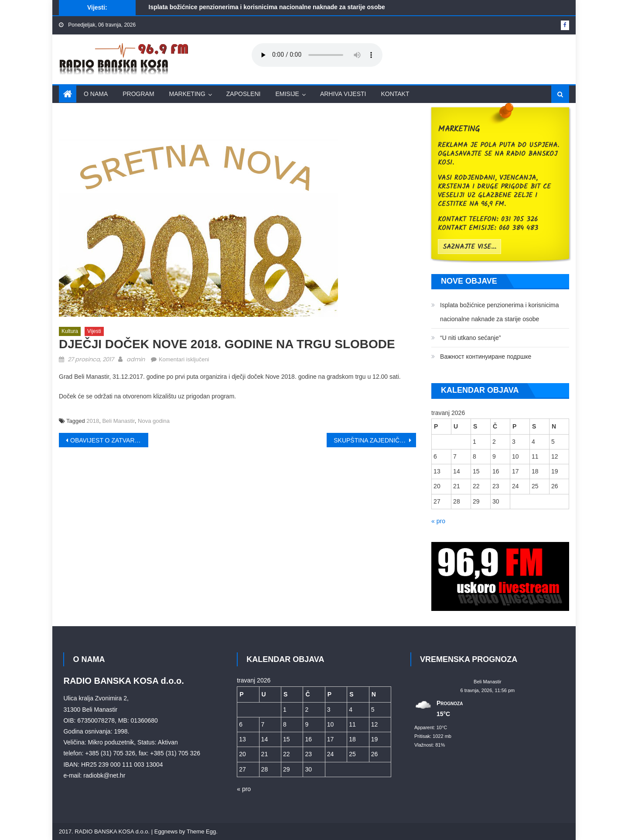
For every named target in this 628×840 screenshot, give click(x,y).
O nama (96, 94)
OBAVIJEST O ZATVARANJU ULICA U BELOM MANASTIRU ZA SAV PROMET (109, 440)
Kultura (70, 331)
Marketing (187, 94)
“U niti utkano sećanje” (470, 338)
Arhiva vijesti (343, 94)
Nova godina (154, 421)
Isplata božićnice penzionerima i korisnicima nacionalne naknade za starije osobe (267, 7)
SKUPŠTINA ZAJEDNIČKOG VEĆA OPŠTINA (375, 440)
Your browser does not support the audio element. (317, 55)
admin (136, 359)
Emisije (287, 94)
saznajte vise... (469, 247)
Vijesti (94, 331)
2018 (93, 421)
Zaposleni (244, 94)
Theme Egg (201, 831)
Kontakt (395, 94)
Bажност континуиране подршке (486, 357)
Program (138, 94)
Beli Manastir (118, 421)
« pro (438, 521)
